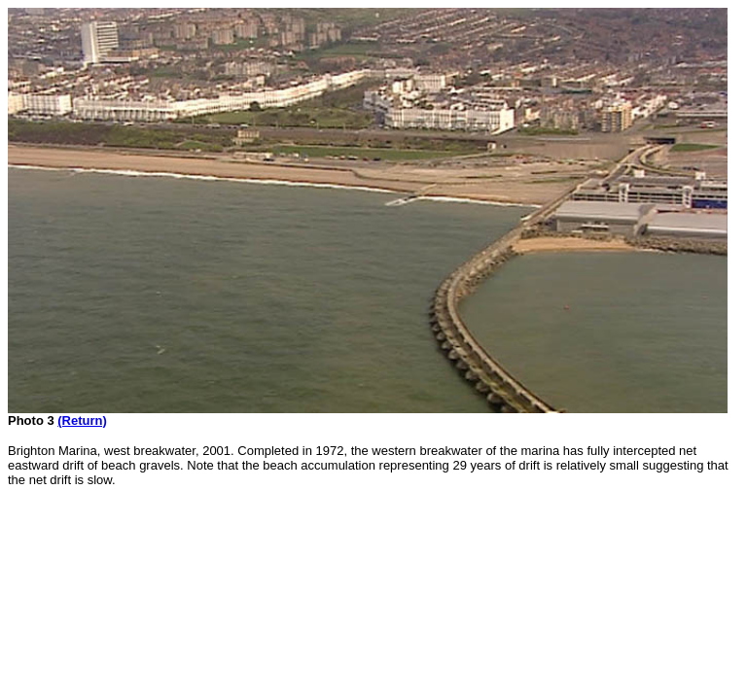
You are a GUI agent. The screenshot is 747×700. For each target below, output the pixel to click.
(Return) (82, 420)
